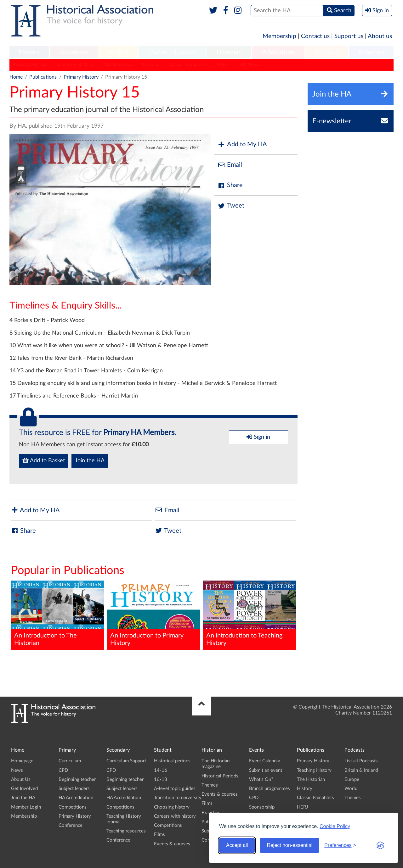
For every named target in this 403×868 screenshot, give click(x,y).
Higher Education (173, 52)
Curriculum (70, 761)
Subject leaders (74, 789)
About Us (21, 779)
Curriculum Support (126, 761)
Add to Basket (44, 460)
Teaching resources (126, 831)
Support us (349, 36)
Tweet (231, 206)
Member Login (26, 807)
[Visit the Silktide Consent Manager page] (380, 845)
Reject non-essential (289, 845)
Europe (352, 779)
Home (16, 77)
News (17, 770)
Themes (210, 785)
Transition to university (178, 798)
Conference (71, 825)
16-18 (161, 779)
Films (159, 835)
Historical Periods (220, 776)
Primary (29, 52)
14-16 (161, 770)
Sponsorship (262, 807)
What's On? (261, 779)
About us (380, 36)
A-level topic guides (175, 789)
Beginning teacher (77, 779)
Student (118, 52)
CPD (63, 770)
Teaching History (75, 65)
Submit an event (266, 770)
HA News (250, 65)
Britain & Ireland (361, 770)
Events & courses (172, 844)
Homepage (22, 761)
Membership (279, 36)
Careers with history (175, 816)
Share (230, 185)
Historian (229, 52)
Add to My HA (242, 145)
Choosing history (172, 807)
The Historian (118, 65)
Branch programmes (270, 789)
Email (230, 165)
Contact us (315, 36)
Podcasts (327, 52)
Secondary (74, 52)
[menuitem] (29, 53)
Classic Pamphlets (188, 65)
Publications (278, 52)
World (351, 789)
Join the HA (90, 461)
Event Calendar (265, 761)
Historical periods (172, 761)
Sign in (258, 437)
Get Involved (24, 789)
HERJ (224, 65)
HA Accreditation (76, 798)
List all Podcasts (361, 761)
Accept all (237, 845)
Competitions (73, 807)
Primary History (30, 65)
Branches (371, 52)
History (151, 65)
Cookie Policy (335, 826)
